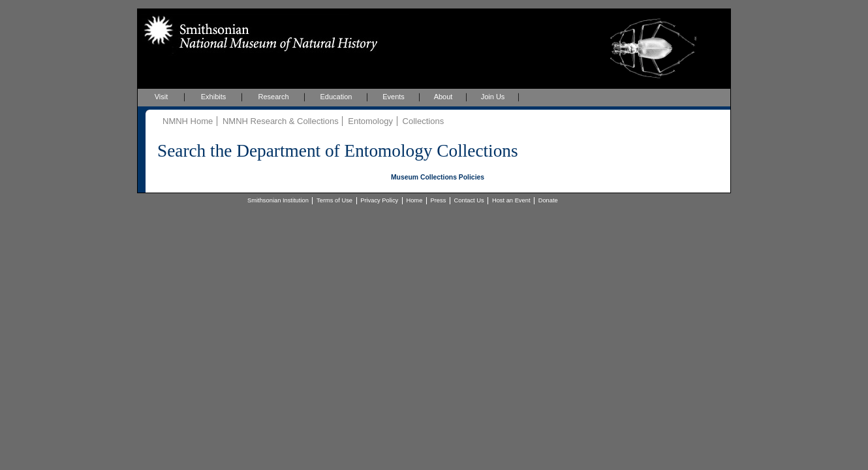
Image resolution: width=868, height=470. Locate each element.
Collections (424, 121)
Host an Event (511, 200)
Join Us (493, 97)
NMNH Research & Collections (281, 121)
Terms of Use (334, 200)
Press (439, 200)
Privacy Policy (379, 200)
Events (394, 97)
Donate (548, 200)
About (443, 97)
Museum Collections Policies (438, 177)
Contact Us (469, 200)
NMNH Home (188, 121)
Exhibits (214, 97)
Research (273, 97)
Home (414, 200)
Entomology (370, 121)
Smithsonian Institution (278, 200)
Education (336, 97)
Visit (162, 97)
